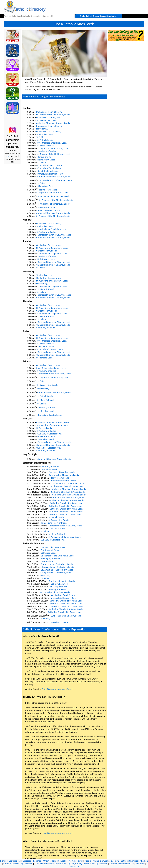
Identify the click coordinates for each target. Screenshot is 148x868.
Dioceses (27, 861)
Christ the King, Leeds (48, 171)
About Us (140, 864)
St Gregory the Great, (46, 120)
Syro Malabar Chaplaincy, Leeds (52, 143)
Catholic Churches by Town (106, 861)
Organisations (50, 861)
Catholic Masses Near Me (122, 864)
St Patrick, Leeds (45, 140)
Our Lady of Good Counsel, (50, 165)
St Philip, (40, 137)
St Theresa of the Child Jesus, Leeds (53, 115)
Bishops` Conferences (10, 861)
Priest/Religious (75, 861)
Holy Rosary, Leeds (46, 160)
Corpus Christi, (44, 157)
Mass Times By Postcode (96, 864)
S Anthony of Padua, (47, 151)
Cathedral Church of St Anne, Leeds (53, 123)
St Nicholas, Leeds (45, 134)
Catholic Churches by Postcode (18, 864)
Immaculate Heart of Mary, (49, 112)
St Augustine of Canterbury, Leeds (53, 148)
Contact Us (74, 866)
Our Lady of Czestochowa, (49, 132)
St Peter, (41, 183)
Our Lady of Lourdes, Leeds (49, 117)
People (88, 861)
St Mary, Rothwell (46, 146)
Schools (62, 861)
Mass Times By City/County (69, 864)
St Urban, (42, 162)
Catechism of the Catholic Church (58, 689)
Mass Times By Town (44, 864)
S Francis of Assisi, (46, 186)
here (8, 156)
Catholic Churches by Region (134, 861)
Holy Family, (42, 129)
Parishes (37, 861)
